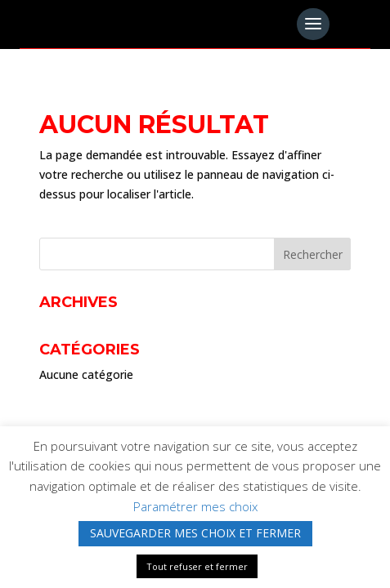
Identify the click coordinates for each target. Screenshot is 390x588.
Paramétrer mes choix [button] (195, 506)
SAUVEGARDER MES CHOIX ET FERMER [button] (195, 533)
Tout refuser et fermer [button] (197, 566)
